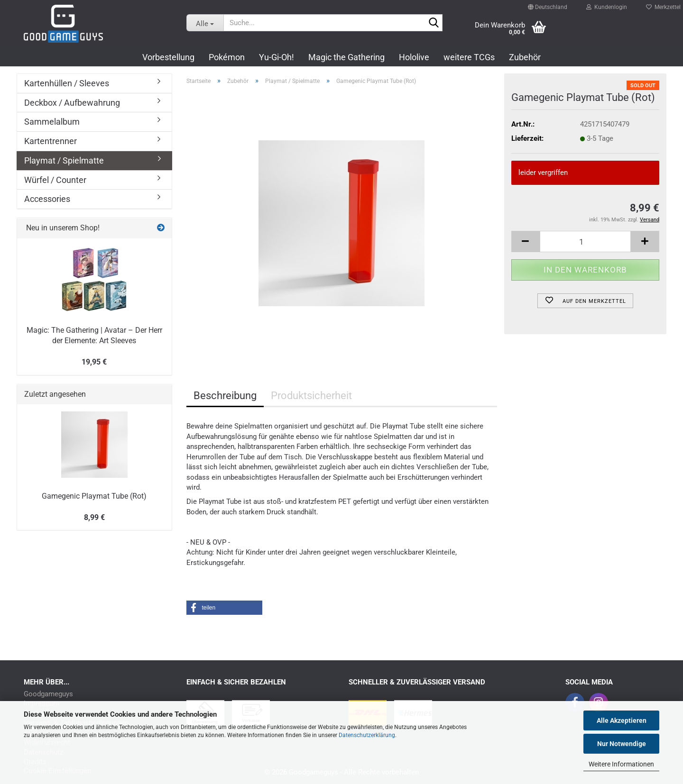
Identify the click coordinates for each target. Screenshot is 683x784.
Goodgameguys (48, 694)
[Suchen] (434, 23)
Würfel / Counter (55, 180)
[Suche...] (205, 23)
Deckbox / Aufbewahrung (72, 103)
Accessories (47, 199)
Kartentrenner (51, 141)
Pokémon (227, 57)
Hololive (414, 57)
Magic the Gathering (346, 57)
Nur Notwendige (622, 744)
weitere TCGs (469, 57)
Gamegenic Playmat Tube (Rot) (94, 496)
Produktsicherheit (311, 396)
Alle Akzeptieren (622, 720)
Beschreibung (225, 396)
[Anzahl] (586, 242)
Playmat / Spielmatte (64, 160)
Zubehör (525, 57)
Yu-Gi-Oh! (277, 57)
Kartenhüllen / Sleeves (67, 83)
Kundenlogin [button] (607, 5)
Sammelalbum (52, 122)
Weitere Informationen (621, 764)
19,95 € (94, 362)
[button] (548, 3)
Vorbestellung (168, 57)
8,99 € (94, 517)
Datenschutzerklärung (367, 735)
